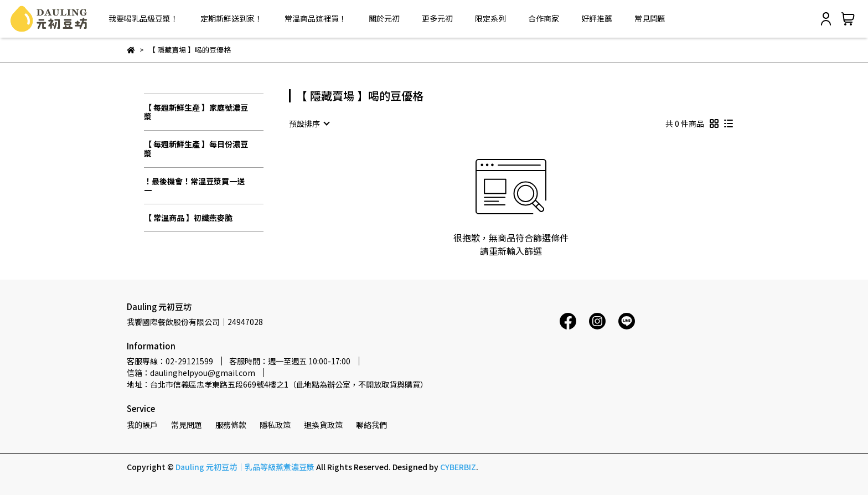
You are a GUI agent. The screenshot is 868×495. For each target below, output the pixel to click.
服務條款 (231, 425)
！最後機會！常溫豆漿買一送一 (194, 186)
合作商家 (544, 18)
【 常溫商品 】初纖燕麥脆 (188, 218)
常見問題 (650, 18)
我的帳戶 (142, 425)
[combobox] (309, 123)
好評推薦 (597, 18)
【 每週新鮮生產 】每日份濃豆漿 (196, 149)
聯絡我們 (371, 425)
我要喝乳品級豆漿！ (143, 18)
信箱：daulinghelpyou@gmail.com (191, 373)
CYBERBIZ (458, 467)
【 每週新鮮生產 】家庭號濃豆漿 (196, 112)
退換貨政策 (323, 425)
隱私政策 (275, 425)
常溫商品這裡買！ (316, 18)
